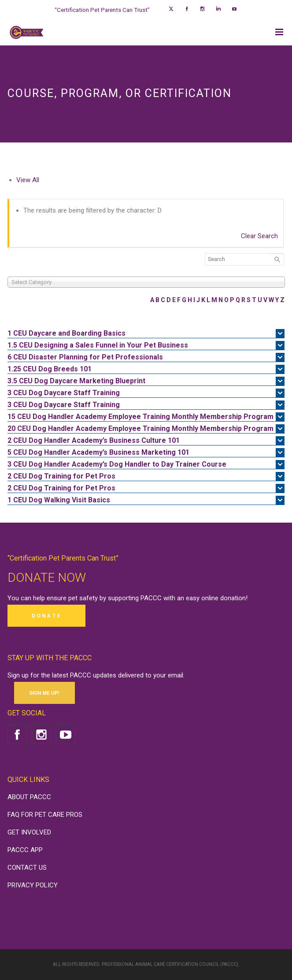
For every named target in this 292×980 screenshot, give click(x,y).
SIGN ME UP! (44, 693)
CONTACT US (27, 868)
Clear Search (259, 236)
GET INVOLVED (29, 832)
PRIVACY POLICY (33, 885)
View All (28, 180)
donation (233, 598)
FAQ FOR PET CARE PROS (45, 815)
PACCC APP (25, 850)
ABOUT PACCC (29, 797)
